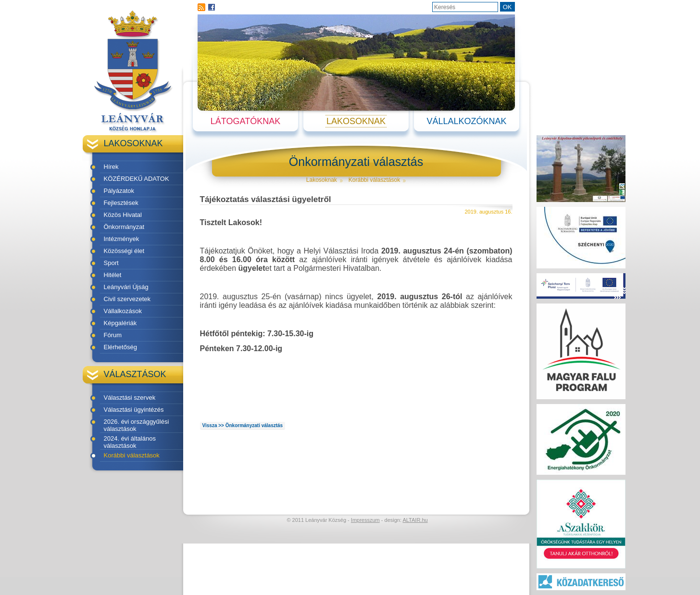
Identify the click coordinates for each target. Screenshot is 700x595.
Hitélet (113, 275)
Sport (111, 263)
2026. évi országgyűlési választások (137, 425)
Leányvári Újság (126, 287)
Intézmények (122, 239)
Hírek (111, 167)
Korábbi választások (132, 455)
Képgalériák (120, 323)
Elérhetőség (120, 347)
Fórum (113, 335)
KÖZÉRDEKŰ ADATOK (137, 179)
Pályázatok (119, 191)
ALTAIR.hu (415, 520)
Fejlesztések (121, 203)
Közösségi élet (124, 251)
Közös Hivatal (123, 215)
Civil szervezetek (127, 299)
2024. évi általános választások (130, 442)
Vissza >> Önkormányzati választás (243, 425)
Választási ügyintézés (134, 410)
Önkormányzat (124, 227)
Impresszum (365, 520)
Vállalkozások (123, 311)
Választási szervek (130, 398)
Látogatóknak (245, 121)
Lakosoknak (356, 121)
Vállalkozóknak (466, 121)
